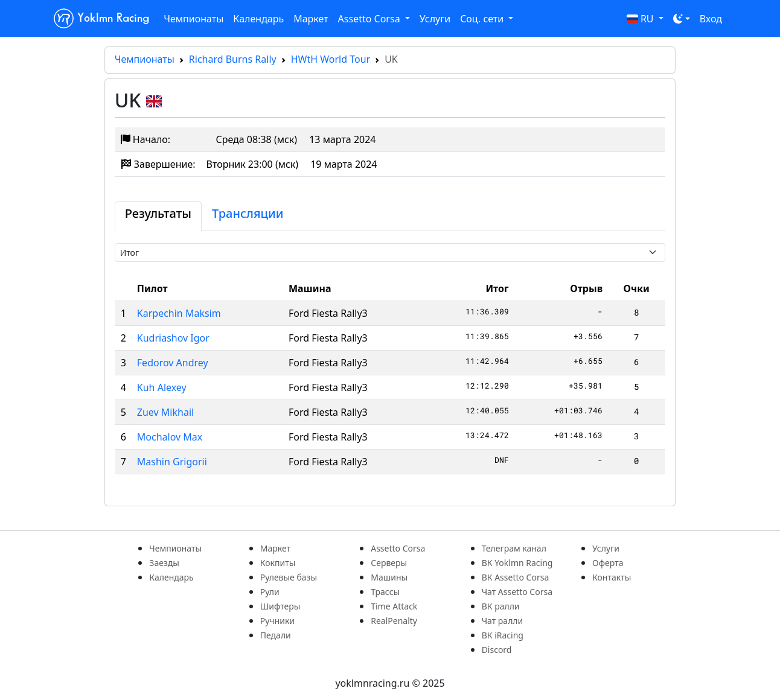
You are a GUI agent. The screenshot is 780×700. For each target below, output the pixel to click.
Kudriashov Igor (173, 338)
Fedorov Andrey (173, 363)
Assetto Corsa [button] (370, 19)
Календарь (258, 19)
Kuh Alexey (162, 387)
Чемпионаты (193, 19)
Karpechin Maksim (179, 313)
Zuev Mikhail (165, 412)
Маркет (311, 19)
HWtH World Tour (331, 59)
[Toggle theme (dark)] (682, 19)
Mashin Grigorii (172, 462)
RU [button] (641, 19)
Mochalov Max (170, 437)
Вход (711, 19)
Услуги (435, 19)
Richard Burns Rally (233, 59)
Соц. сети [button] (483, 19)
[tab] (158, 216)
